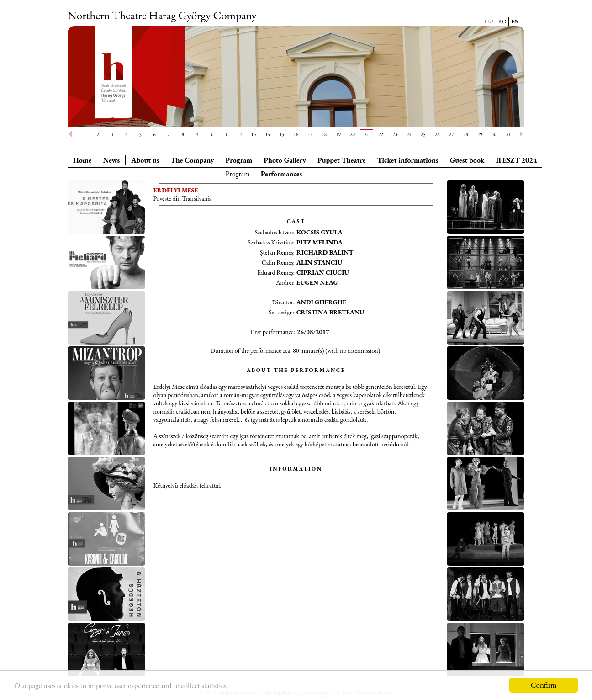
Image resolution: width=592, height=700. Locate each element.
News (111, 160)
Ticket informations (407, 160)
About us (145, 160)
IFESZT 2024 (516, 160)
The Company (193, 160)
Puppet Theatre (341, 160)
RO (502, 21)
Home (82, 160)
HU (489, 21)
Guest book (467, 160)
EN (515, 21)
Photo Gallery (285, 160)
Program (239, 160)
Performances (282, 174)
